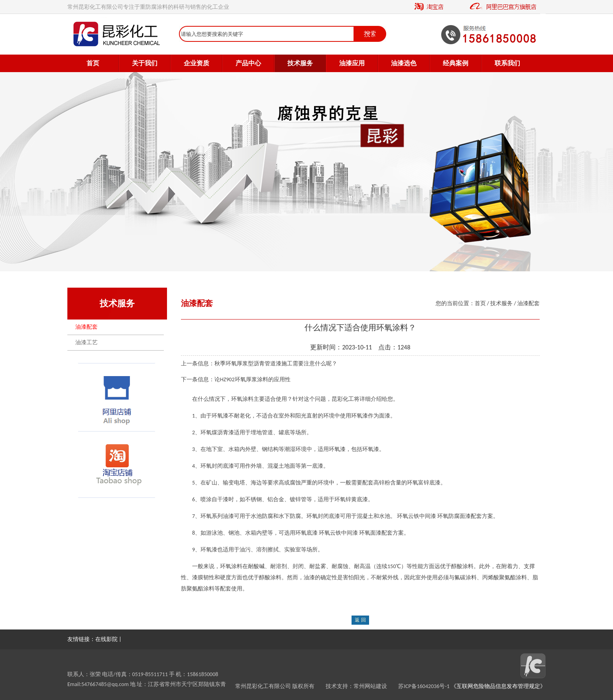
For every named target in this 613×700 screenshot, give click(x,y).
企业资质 (196, 63)
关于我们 (145, 63)
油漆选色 (404, 63)
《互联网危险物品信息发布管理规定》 (498, 686)
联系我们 (507, 63)
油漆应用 (352, 63)
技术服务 (300, 63)
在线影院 (106, 639)
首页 (93, 63)
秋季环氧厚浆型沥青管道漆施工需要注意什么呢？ (276, 364)
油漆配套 (86, 327)
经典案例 (456, 63)
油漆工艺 (86, 342)
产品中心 (248, 63)
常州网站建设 (376, 686)
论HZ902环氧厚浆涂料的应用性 (252, 379)
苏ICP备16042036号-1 (424, 686)
